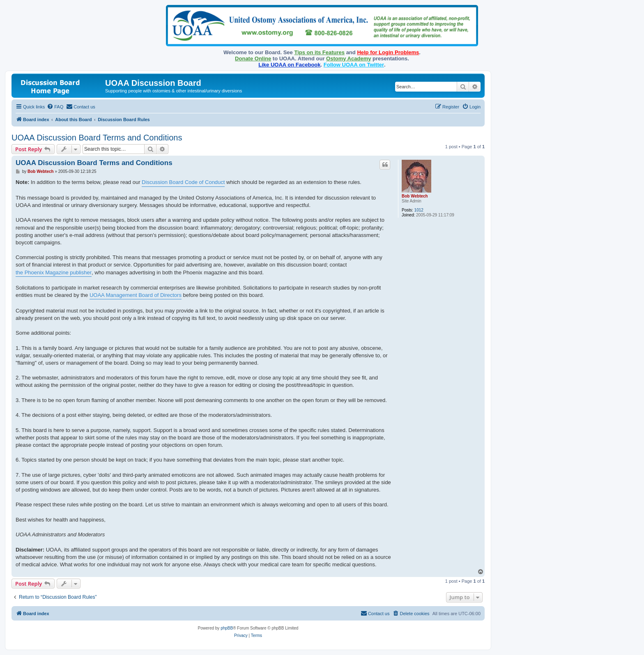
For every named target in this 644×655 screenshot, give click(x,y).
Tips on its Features (319, 52)
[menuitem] (55, 107)
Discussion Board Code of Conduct (183, 182)
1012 (419, 210)
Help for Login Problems (388, 52)
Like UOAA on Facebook (289, 65)
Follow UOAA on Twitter (354, 65)
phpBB (227, 628)
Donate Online (253, 59)
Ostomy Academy (348, 59)
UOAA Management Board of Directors (136, 295)
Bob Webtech (415, 196)
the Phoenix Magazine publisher (54, 272)
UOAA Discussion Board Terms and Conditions (97, 138)
